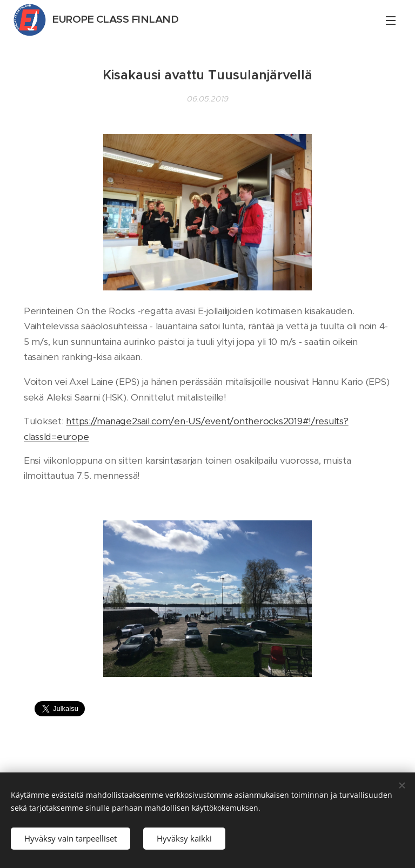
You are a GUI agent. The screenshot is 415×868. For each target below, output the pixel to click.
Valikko (391, 21)
